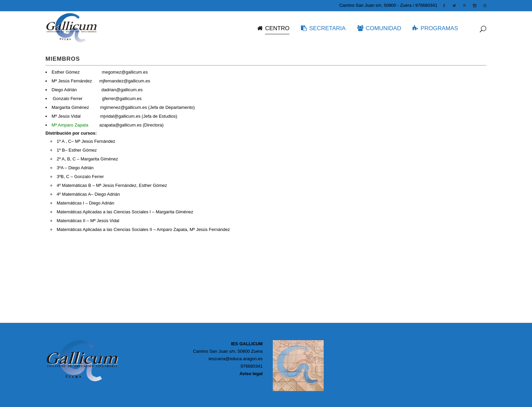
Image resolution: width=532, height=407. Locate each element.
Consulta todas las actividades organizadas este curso (99, 303)
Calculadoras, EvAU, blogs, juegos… (82, 319)
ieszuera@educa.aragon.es (236, 359)
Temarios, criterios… (65, 270)
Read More (56, 254)
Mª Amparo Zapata (71, 125)
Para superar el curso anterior (75, 286)
